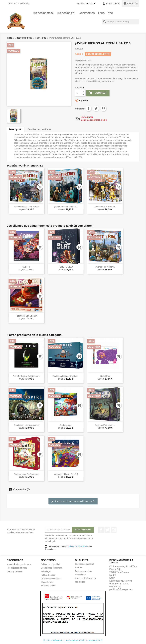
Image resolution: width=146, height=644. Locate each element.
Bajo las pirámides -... (105, 425)
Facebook (101, 530)
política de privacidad (77, 546)
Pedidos (79, 568)
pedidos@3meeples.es (121, 589)
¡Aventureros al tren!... (105, 267)
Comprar (98, 93)
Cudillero (26, 267)
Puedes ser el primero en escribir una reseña (73, 501)
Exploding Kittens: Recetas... (66, 376)
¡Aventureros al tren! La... (66, 207)
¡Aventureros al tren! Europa (26, 207)
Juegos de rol (66, 13)
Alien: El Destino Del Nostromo (26, 376)
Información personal (84, 564)
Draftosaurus (66, 425)
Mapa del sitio (47, 582)
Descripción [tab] (16, 129)
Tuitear (96, 108)
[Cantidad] (79, 93)
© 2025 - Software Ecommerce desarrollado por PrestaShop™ (73, 640)
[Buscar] (120, 22)
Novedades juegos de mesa (19, 564)
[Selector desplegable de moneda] (91, 4)
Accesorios (87, 13)
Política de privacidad (50, 564)
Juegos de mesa (43, 13)
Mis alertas (80, 582)
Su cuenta (82, 560)
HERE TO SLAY (66, 267)
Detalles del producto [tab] (39, 129)
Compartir (89, 108)
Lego (101, 13)
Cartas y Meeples (14, 571)
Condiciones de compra (51, 568)
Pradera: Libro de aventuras (26, 474)
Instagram (114, 530)
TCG (110, 13)
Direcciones (80, 575)
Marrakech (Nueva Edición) (66, 474)
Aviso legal (46, 571)
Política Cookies (48, 575)
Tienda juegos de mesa (17, 568)
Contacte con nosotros (51, 579)
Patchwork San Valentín (26, 316)
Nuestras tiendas (48, 586)
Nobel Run (105, 376)
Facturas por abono (84, 571)
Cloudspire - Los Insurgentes (26, 425)
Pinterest (103, 108)
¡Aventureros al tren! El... (105, 207)
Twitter (107, 530)
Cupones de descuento (85, 578)
